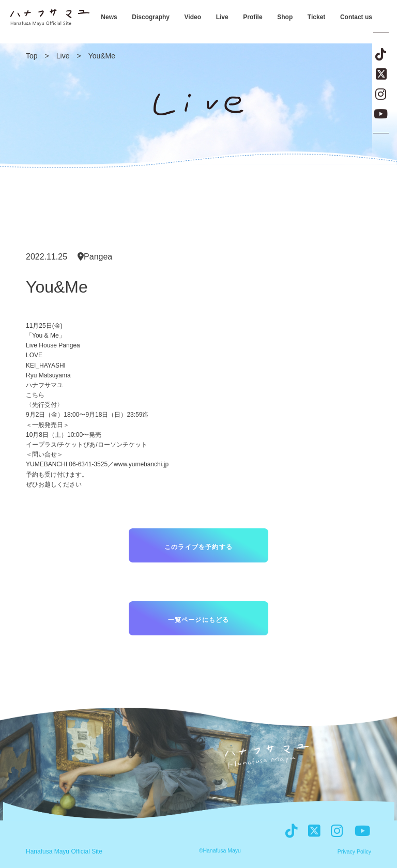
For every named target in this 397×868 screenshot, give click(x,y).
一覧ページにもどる (199, 620)
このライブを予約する (198, 547)
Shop (285, 17)
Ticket (316, 17)
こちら (35, 395)
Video (193, 17)
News (109, 17)
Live (222, 17)
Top (32, 56)
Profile (253, 17)
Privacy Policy (354, 852)
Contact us (356, 17)
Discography (151, 17)
